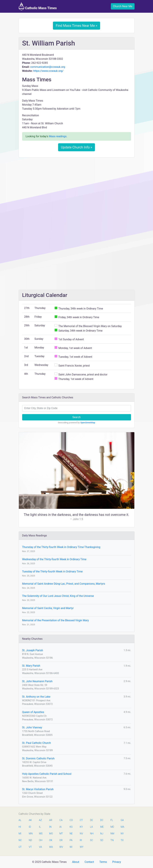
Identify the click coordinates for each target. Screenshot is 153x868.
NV (81, 834)
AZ (40, 820)
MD (112, 827)
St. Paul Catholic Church (37, 743)
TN (112, 840)
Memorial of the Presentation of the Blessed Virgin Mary (56, 620)
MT (61, 834)
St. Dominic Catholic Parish (38, 758)
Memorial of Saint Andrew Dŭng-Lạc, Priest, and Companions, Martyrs (64, 584)
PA (71, 840)
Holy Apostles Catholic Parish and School (47, 774)
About (76, 862)
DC (102, 820)
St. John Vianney (32, 727)
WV (61, 847)
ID (30, 827)
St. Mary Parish (31, 666)
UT (20, 847)
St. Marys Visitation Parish (38, 789)
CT (81, 820)
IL (40, 827)
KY (81, 827)
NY (122, 834)
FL (112, 820)
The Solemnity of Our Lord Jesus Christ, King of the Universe (58, 596)
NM (112, 834)
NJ (102, 834)
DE (92, 820)
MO (51, 834)
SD (102, 840)
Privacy (117, 862)
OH (41, 840)
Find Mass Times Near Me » (76, 26)
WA (51, 847)
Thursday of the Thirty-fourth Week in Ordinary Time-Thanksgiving (61, 547)
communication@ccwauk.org (48, 67)
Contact (89, 862)
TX (122, 840)
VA (40, 847)
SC (92, 840)
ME (102, 827)
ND (30, 840)
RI (81, 840)
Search (76, 417)
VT (30, 847)
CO (71, 820)
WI (71, 847)
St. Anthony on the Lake (36, 697)
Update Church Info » (77, 147)
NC (20, 840)
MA (122, 827)
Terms (103, 862)
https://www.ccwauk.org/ (48, 71)
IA (61, 827)
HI (20, 827)
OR (61, 840)
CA (61, 820)
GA (122, 820)
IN (50, 827)
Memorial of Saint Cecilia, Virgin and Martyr (48, 608)
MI (20, 834)
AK (30, 820)
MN (30, 834)
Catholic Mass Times (38, 6)
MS (41, 834)
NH (92, 834)
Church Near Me (123, 6)
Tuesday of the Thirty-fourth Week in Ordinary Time (52, 571)
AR (51, 820)
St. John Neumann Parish (37, 681)
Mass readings (58, 136)
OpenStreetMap (88, 423)
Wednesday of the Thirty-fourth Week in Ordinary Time (54, 559)
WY (81, 847)
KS (71, 827)
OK (51, 840)
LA (91, 827)
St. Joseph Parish (33, 650)
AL (20, 820)
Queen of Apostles (33, 712)
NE (71, 834)
